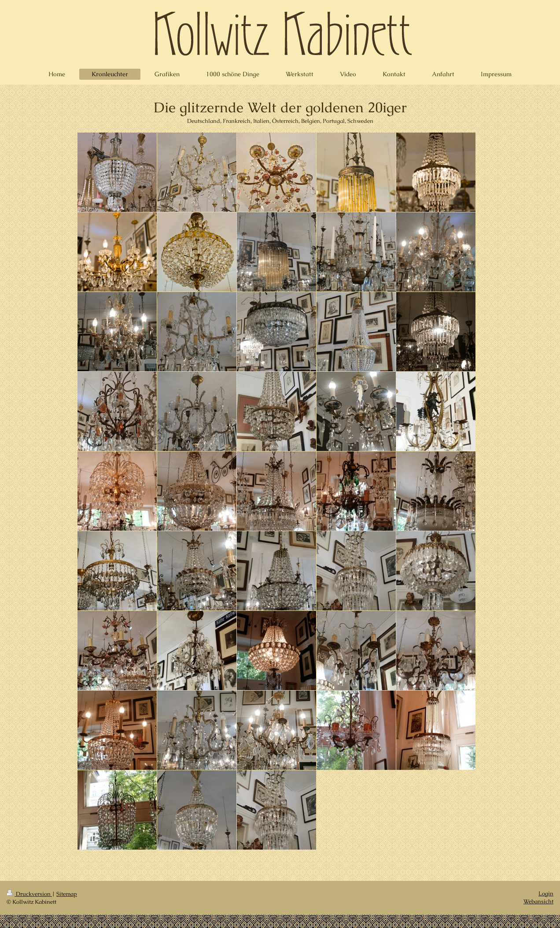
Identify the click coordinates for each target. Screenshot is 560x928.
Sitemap (67, 894)
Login (546, 893)
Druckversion (29, 894)
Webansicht (538, 901)
